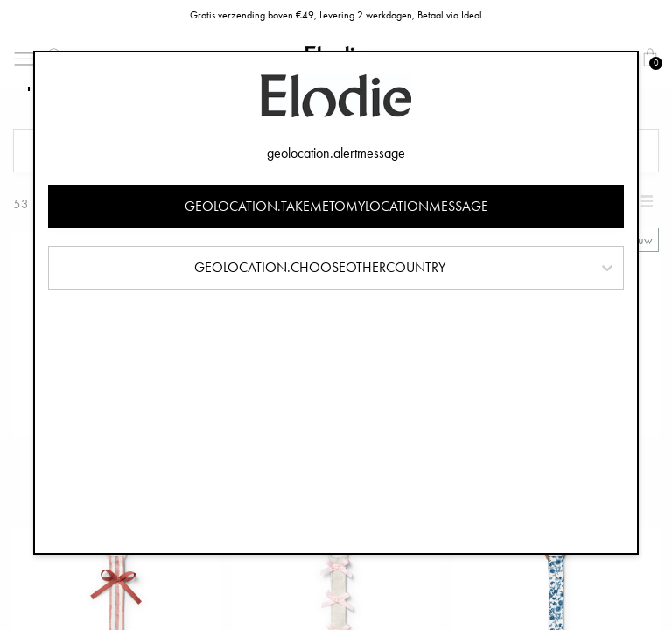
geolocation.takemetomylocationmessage (336, 206)
